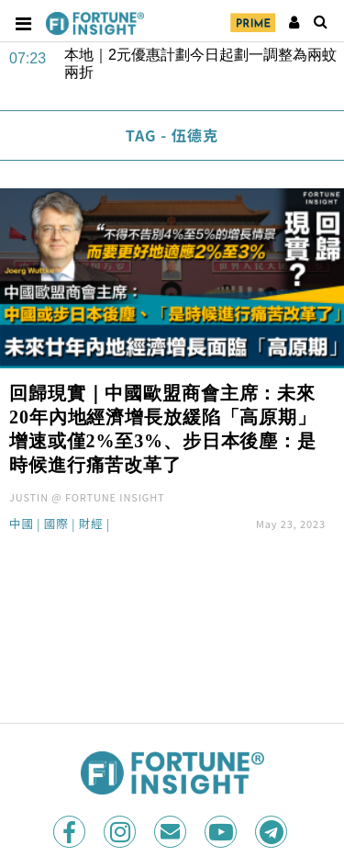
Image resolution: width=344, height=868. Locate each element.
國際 (56, 525)
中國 (22, 525)
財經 (91, 525)
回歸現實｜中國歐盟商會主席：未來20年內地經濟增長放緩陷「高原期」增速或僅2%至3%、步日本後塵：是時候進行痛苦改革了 (163, 428)
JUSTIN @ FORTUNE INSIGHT (87, 497)
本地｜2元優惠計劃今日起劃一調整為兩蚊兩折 (200, 63)
